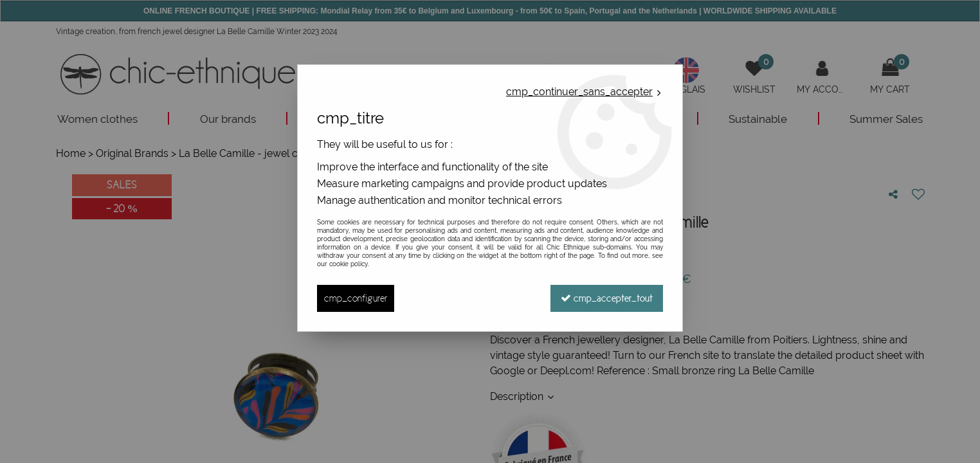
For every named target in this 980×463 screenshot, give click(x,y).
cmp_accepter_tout (607, 298)
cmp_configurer (356, 298)
